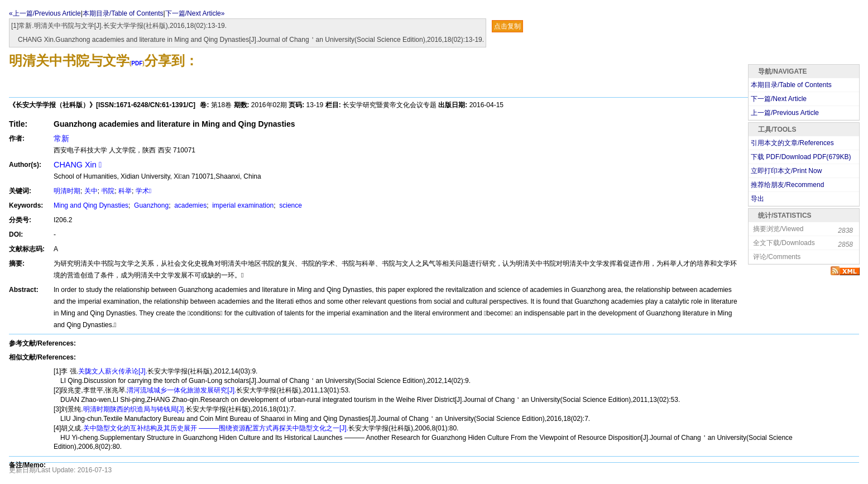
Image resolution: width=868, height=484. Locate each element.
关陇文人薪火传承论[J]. (113, 371)
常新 (61, 138)
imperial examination (242, 205)
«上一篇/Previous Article (45, 13)
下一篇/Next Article (779, 99)
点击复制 (507, 26)
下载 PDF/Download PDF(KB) (801, 157)
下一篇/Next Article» (195, 13)
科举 (125, 191)
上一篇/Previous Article (785, 113)
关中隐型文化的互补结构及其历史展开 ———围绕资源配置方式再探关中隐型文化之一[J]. (216, 428)
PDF (137, 63)
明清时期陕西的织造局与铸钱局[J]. (135, 409)
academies (190, 205)
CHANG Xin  (78, 165)
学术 (143, 191)
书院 (108, 191)
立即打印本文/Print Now (786, 171)
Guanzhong (150, 205)
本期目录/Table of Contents (123, 13)
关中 (91, 191)
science (290, 205)
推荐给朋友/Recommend (787, 185)
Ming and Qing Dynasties (91, 205)
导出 (757, 199)
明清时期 (67, 191)
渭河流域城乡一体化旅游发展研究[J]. (181, 390)
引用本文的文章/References (792, 143)
